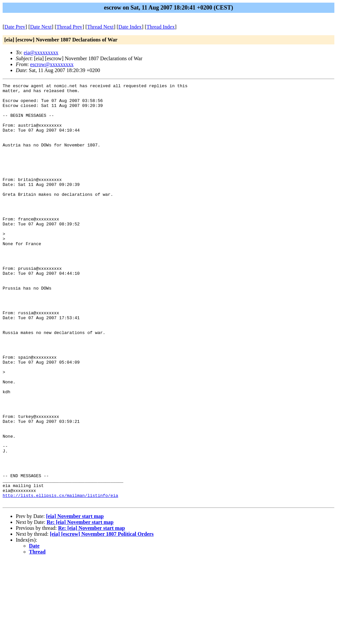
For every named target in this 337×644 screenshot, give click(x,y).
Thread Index (161, 27)
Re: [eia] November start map (80, 606)
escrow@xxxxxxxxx (52, 64)
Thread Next (100, 27)
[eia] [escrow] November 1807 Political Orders (102, 618)
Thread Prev (69, 27)
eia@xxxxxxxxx (41, 52)
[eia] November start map (75, 600)
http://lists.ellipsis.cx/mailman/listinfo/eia (60, 578)
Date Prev (15, 27)
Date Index (130, 27)
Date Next (41, 27)
